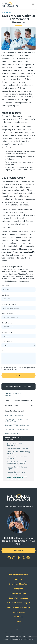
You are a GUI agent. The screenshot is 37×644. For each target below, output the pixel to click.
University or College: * (9, 304)
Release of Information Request (19, 603)
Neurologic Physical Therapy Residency (17, 458)
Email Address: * (7, 314)
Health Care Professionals (14, 415)
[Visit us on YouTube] (19, 558)
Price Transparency (18, 612)
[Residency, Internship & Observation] (18, 387)
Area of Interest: (7, 342)
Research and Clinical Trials (18, 584)
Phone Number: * (7, 323)
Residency (6, 12)
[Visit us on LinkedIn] (9, 558)
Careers (19, 622)
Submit (19, 375)
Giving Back (18, 589)
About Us (18, 579)
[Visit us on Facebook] (14, 558)
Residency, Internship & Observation (15, 444)
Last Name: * (6, 295)
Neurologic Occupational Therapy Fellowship (18, 453)
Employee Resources (18, 593)
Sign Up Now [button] (19, 550)
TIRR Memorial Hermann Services (14, 394)
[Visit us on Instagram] (28, 558)
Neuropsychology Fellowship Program (17, 468)
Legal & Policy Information (18, 598)
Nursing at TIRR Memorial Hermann (17, 425)
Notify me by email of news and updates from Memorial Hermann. (20, 369)
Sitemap (19, 630)
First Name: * (6, 286)
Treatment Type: (7, 332)
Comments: (5, 351)
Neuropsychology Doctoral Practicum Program (16, 473)
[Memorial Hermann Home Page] (10, 4)
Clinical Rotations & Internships (18, 448)
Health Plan (19, 617)
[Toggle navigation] (33, 4)
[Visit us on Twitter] (23, 558)
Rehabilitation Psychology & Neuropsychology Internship (17, 463)
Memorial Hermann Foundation (19, 608)
